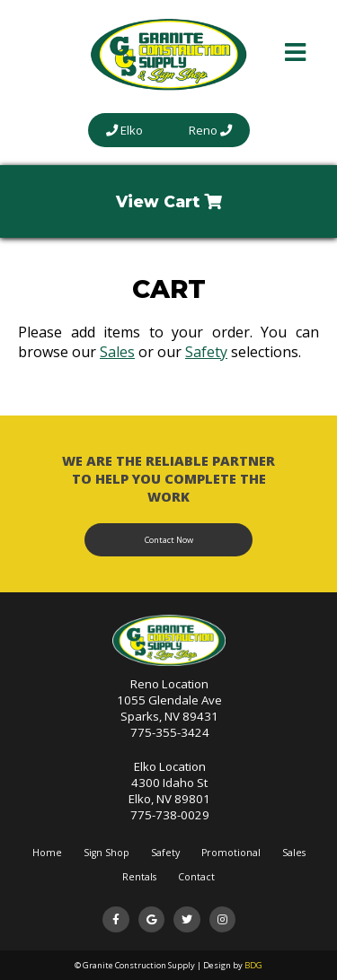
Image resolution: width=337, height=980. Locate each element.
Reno (210, 130)
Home (47, 853)
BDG (253, 965)
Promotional (231, 853)
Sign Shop (106, 853)
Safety (206, 352)
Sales (117, 352)
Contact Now (169, 540)
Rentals (139, 877)
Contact (196, 877)
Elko (124, 130)
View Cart (169, 201)
